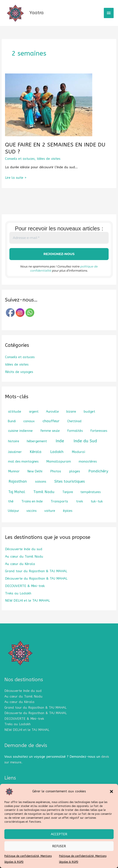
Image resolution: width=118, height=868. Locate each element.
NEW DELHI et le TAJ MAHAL (27, 601)
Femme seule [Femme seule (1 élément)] (50, 431)
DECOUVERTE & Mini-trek (25, 586)
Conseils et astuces (20, 159)
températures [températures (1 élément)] (91, 492)
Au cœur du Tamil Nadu (24, 557)
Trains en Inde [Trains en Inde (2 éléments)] (32, 501)
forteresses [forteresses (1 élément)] (99, 431)
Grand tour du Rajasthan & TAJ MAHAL (36, 571)
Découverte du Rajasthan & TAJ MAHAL (36, 579)
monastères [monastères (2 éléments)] (88, 461)
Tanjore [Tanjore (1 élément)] (68, 492)
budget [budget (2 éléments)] (89, 412)
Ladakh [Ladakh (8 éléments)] (57, 452)
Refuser (59, 846)
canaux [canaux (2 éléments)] (29, 421)
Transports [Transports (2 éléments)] (59, 501)
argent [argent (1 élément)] (34, 412)
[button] (111, 791)
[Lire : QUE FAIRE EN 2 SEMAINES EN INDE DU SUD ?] (49, 105)
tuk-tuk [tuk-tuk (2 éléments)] (97, 501)
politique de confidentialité (89, 266)
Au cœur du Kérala (20, 564)
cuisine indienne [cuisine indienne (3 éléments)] (20, 431)
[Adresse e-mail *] (59, 238)
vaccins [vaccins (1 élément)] (32, 511)
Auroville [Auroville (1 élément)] (52, 412)
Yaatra (37, 13)
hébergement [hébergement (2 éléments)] (37, 441)
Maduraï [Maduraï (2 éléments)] (78, 452)
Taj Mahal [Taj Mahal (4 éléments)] (17, 492)
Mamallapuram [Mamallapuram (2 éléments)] (59, 461)
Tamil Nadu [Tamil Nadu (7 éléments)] (44, 492)
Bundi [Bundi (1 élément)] (12, 421)
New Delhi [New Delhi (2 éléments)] (35, 471)
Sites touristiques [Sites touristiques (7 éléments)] (70, 481)
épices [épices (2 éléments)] (68, 511)
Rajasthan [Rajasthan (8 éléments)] (18, 481)
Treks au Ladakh (18, 593)
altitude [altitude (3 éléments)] (15, 412)
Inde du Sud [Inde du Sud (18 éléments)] (85, 441)
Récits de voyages (19, 372)
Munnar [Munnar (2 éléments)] (14, 471)
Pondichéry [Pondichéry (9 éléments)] (98, 471)
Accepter (59, 834)
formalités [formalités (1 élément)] (75, 431)
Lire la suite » (16, 177)
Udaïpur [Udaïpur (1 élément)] (13, 511)
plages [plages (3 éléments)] (75, 471)
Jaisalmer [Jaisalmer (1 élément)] (15, 452)
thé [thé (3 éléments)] (11, 501)
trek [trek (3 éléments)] (80, 501)
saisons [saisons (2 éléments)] (41, 482)
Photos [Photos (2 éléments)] (56, 471)
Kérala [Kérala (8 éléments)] (36, 452)
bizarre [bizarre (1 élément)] (71, 412)
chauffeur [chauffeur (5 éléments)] (51, 421)
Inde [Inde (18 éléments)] (60, 441)
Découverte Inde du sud (24, 549)
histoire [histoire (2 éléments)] (14, 441)
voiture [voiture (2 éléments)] (50, 511)
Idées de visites (49, 159)
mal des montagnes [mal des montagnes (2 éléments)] (23, 461)
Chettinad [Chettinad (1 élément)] (74, 421)
